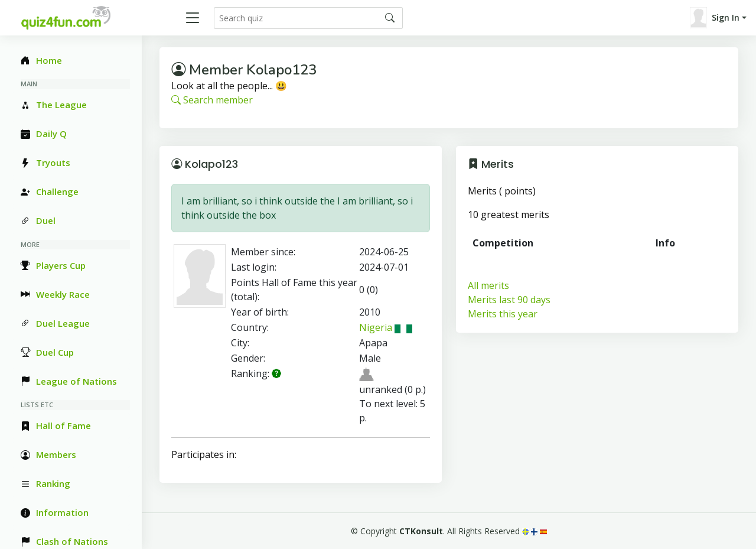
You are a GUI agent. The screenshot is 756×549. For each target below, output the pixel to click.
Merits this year (503, 314)
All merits (488, 285)
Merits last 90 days (509, 300)
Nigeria (386, 327)
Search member (212, 100)
